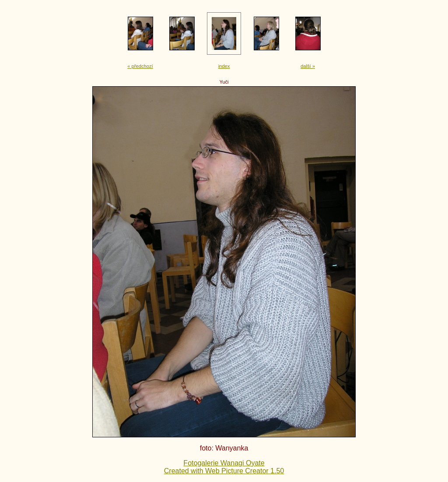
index (224, 66)
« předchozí (140, 66)
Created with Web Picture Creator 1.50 (224, 471)
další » (308, 66)
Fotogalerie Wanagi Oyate (224, 463)
